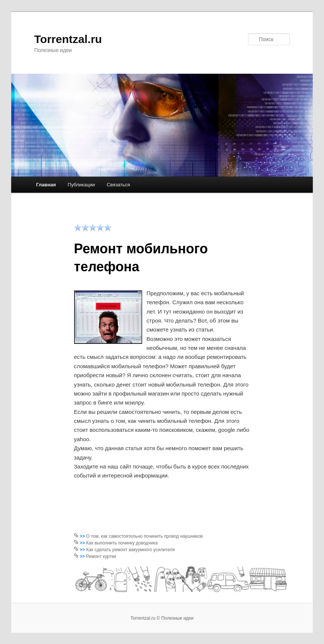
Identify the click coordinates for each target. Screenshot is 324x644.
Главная (46, 185)
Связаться (118, 185)
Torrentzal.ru (68, 39)
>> (83, 536)
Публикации (81, 185)
